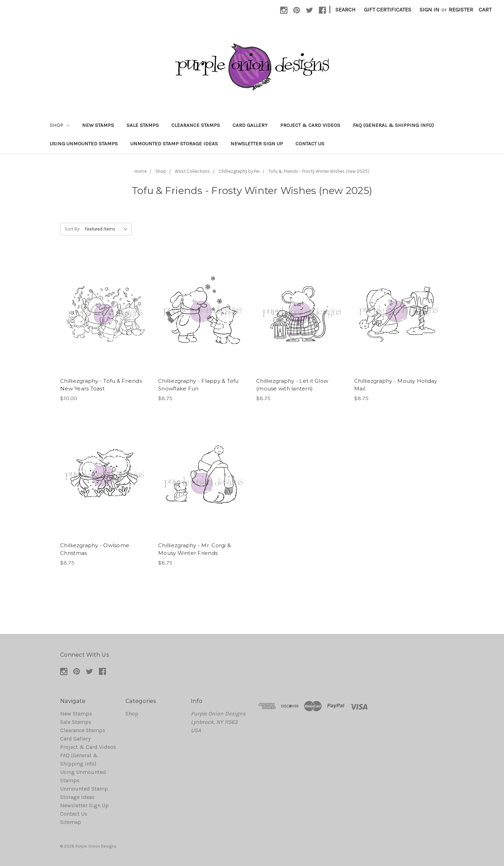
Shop (60, 125)
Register (461, 10)
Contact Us (310, 144)
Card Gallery (250, 125)
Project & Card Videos (310, 125)
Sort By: (72, 229)
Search (346, 10)
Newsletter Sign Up (257, 144)
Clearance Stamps (196, 125)
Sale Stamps (143, 125)
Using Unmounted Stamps (84, 144)
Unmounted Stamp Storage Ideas (174, 144)
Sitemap (71, 822)
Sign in (429, 10)
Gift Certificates (388, 10)
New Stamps (98, 125)
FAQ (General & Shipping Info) (393, 125)
